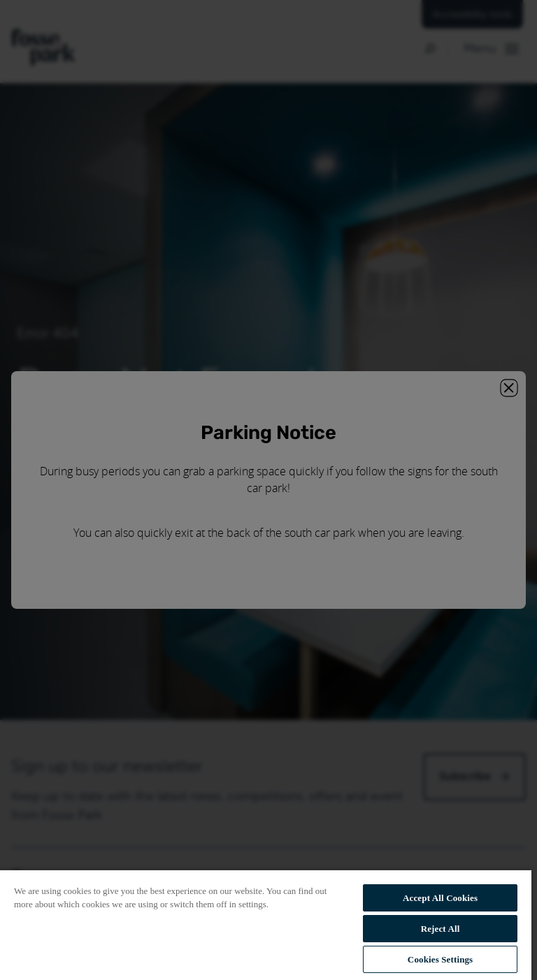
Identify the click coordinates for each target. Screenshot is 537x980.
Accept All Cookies (440, 898)
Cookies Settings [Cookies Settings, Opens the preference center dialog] (440, 959)
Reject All (441, 929)
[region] (266, 924)
